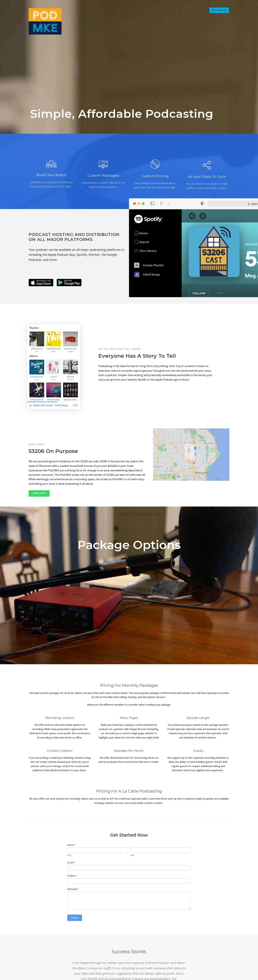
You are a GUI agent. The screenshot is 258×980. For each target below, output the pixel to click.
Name (71, 845)
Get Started (219, 10)
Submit (75, 918)
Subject (72, 876)
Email (71, 862)
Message (73, 889)
